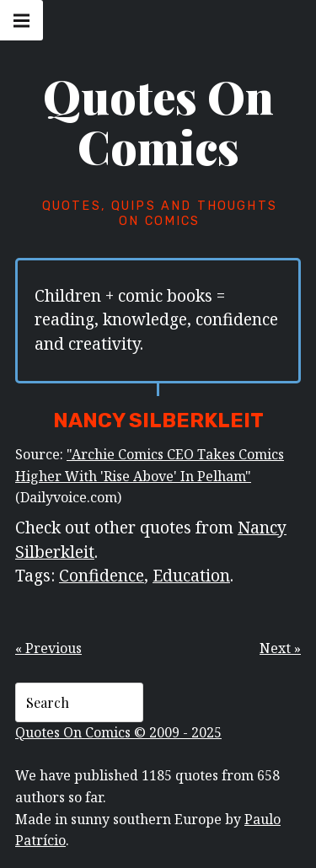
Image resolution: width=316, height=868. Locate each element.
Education (191, 575)
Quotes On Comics (158, 121)
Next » (280, 648)
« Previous (48, 648)
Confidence (102, 575)
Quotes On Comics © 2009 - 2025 (118, 732)
